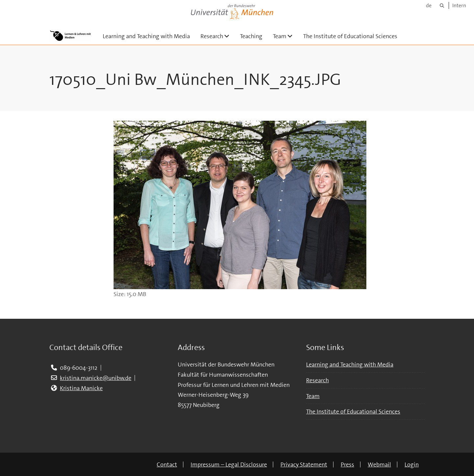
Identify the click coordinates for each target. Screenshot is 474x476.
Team (285, 36)
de (429, 5)
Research (218, 36)
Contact (167, 464)
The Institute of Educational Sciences (350, 36)
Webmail (379, 464)
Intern (459, 5)
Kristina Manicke (81, 388)
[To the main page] (70, 36)
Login (412, 464)
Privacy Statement (304, 464)
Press (347, 464)
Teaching (251, 36)
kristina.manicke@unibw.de (96, 378)
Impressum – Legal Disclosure (229, 464)
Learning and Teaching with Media (146, 36)
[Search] (442, 5)
